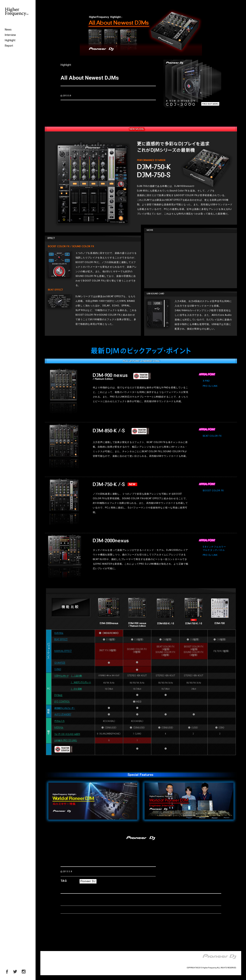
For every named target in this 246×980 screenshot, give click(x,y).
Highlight (10, 40)
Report (9, 46)
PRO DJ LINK (210, 386)
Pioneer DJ (88, 881)
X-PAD (206, 381)
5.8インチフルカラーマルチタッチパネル (214, 548)
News (8, 30)
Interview (10, 35)
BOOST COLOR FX (213, 491)
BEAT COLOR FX (212, 436)
